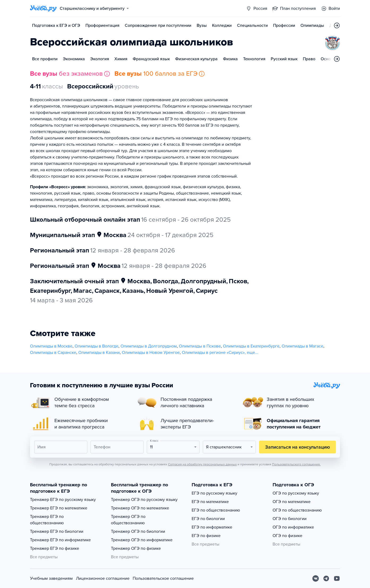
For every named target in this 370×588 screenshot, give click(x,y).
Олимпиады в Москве (51, 346)
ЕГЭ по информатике (212, 527)
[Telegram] (326, 578)
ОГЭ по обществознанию (297, 510)
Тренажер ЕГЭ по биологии (57, 531)
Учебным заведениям (51, 578)
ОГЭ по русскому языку (296, 493)
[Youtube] (337, 578)
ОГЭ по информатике (293, 527)
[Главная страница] (43, 8)
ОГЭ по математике (292, 502)
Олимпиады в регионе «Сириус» (213, 353)
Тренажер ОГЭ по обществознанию (128, 520)
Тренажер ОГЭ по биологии (138, 531)
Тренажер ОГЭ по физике (136, 548)
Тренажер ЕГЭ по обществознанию (47, 520)
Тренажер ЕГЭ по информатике (60, 540)
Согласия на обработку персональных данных (202, 464)
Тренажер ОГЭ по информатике (142, 540)
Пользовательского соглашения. (296, 464)
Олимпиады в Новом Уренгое (151, 353)
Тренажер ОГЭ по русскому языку (144, 500)
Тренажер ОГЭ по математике (140, 508)
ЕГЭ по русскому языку (214, 493)
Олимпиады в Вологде (96, 346)
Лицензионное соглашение (103, 578)
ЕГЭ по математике (210, 502)
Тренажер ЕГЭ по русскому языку (63, 500)
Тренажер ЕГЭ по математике (59, 508)
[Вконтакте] (316, 578)
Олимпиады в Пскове (200, 346)
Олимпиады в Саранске (53, 353)
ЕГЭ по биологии (208, 519)
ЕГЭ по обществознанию (216, 510)
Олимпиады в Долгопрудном (149, 346)
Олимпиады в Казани (99, 353)
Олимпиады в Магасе (302, 346)
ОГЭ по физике (287, 536)
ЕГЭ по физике (206, 536)
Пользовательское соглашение (163, 578)
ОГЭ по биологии (290, 519)
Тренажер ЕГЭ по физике (55, 548)
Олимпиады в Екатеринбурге (251, 346)
